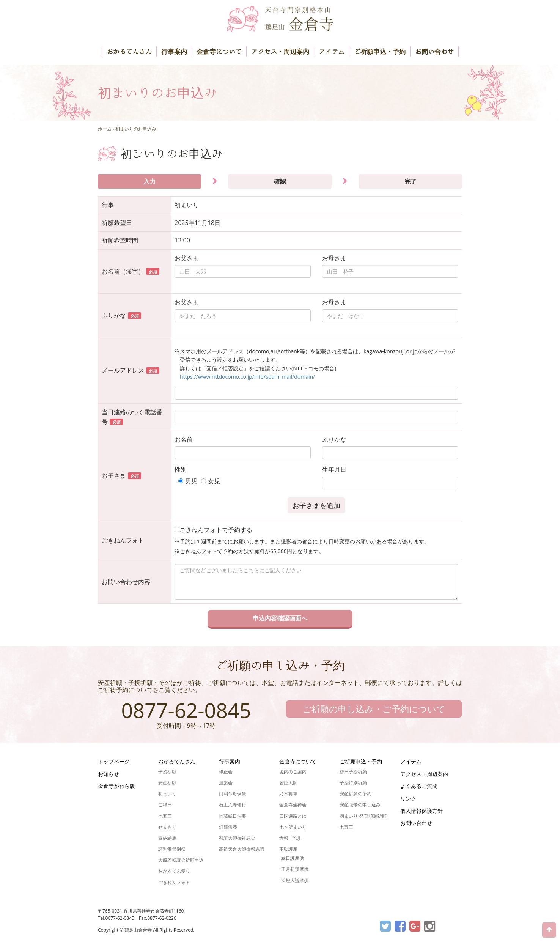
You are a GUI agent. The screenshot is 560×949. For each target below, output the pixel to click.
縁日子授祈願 (353, 772)
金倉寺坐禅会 (293, 805)
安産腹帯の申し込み (360, 805)
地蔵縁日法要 (233, 816)
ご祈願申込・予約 (380, 51)
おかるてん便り (174, 871)
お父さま (187, 258)
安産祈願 (167, 783)
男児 (191, 481)
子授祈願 (167, 772)
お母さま (334, 258)
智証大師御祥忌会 (237, 838)
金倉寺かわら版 (116, 786)
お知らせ (109, 774)
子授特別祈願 (353, 783)
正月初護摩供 (295, 869)
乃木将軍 (288, 794)
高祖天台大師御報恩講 (242, 849)
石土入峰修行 (233, 805)
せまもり (167, 827)
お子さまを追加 (316, 505)
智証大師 (288, 783)
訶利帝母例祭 (172, 849)
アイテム (332, 51)
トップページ (114, 761)
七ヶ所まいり (293, 827)
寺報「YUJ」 (292, 838)
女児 (214, 481)
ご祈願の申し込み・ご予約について (374, 709)
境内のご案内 (293, 772)
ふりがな (334, 439)
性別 (181, 469)
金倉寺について (219, 51)
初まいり (167, 794)
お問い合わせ (434, 51)
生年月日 (334, 469)
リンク (408, 799)
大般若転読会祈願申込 (181, 860)
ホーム (105, 129)
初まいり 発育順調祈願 (363, 816)
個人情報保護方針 (422, 811)
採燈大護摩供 (295, 881)
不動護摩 (288, 849)
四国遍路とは (293, 816)
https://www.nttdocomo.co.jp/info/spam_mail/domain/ (247, 377)
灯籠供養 (228, 827)
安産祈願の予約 (356, 794)
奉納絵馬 (167, 838)
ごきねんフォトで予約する (213, 530)
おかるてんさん (129, 51)
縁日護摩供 (293, 858)
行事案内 (174, 51)
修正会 (226, 772)
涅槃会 (226, 783)
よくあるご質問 (419, 786)
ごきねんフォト (174, 882)
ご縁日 (165, 805)
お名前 (184, 439)
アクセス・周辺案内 (280, 51)
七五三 (165, 816)
